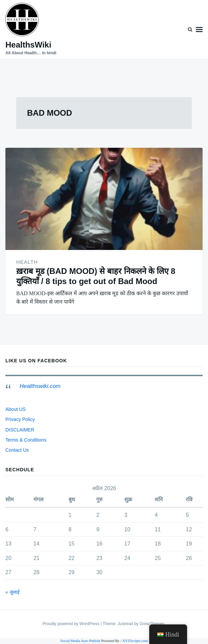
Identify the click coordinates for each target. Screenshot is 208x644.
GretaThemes (152, 624)
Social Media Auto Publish (80, 641)
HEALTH (27, 262)
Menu (199, 30)
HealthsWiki (28, 45)
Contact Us (17, 450)
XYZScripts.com (135, 641)
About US (16, 409)
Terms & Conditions (26, 440)
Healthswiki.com (40, 386)
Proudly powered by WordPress (72, 624)
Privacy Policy (20, 419)
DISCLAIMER (20, 430)
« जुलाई (12, 592)
